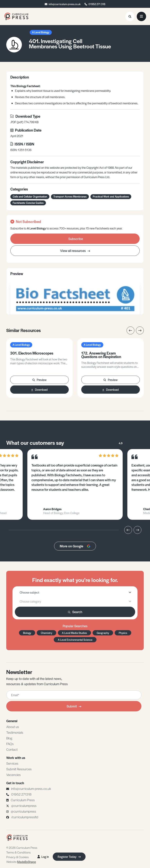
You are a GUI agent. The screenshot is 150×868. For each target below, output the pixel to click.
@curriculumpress (24, 806)
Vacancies (13, 775)
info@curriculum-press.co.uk (65, 4)
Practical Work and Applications (111, 196)
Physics (123, 633)
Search (75, 612)
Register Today (69, 857)
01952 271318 (21, 794)
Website (21, 862)
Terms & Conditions (18, 852)
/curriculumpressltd (25, 817)
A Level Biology (41, 32)
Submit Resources (19, 769)
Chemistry (46, 633)
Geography (103, 633)
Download (39, 389)
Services (12, 763)
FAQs (10, 744)
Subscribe (76, 239)
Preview (39, 380)
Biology (27, 633)
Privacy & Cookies (17, 857)
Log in (43, 857)
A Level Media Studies (74, 633)
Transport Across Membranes (70, 196)
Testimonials (15, 732)
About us (13, 727)
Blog (9, 738)
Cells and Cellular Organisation (30, 196)
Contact (12, 749)
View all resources (75, 251)
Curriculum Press (23, 800)
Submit (74, 706)
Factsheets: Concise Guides (28, 203)
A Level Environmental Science (75, 640)
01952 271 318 (97, 4)
